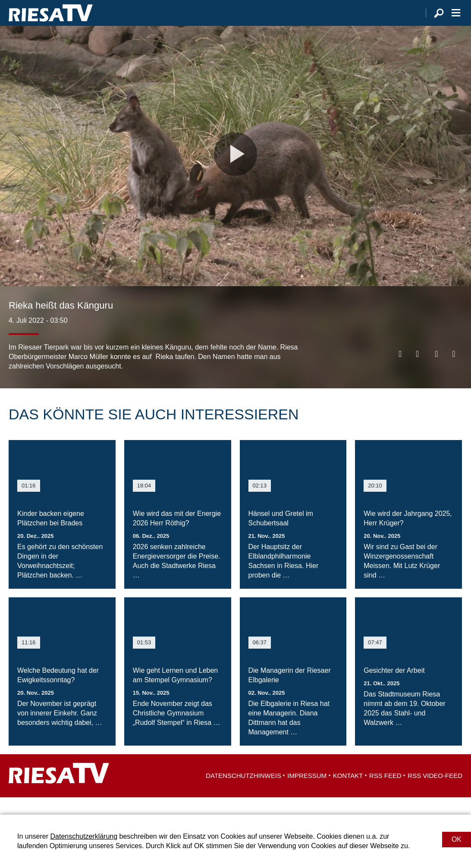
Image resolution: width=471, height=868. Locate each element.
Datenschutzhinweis (243, 793)
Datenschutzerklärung (84, 836)
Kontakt (348, 793)
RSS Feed (385, 793)
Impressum (307, 793)
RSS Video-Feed (435, 793)
